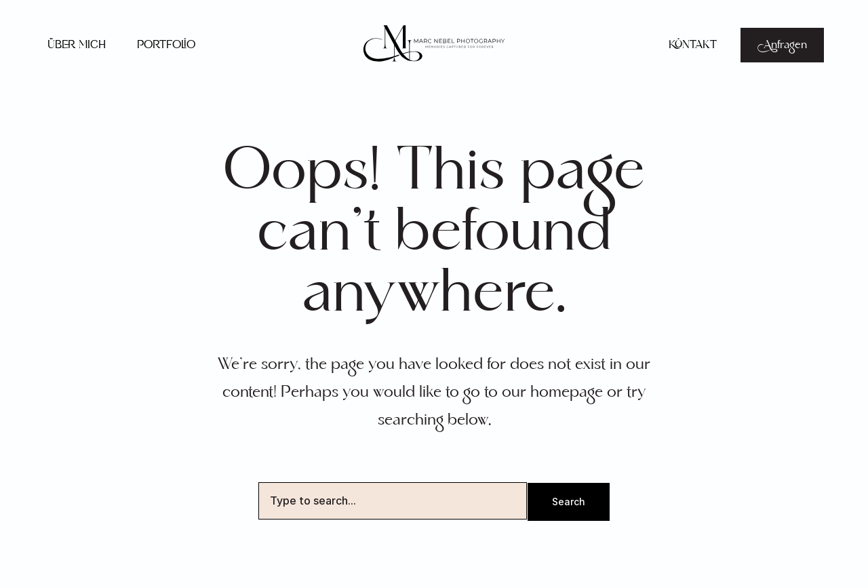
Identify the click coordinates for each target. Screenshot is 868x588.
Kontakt (693, 45)
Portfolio (166, 45)
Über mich (77, 45)
